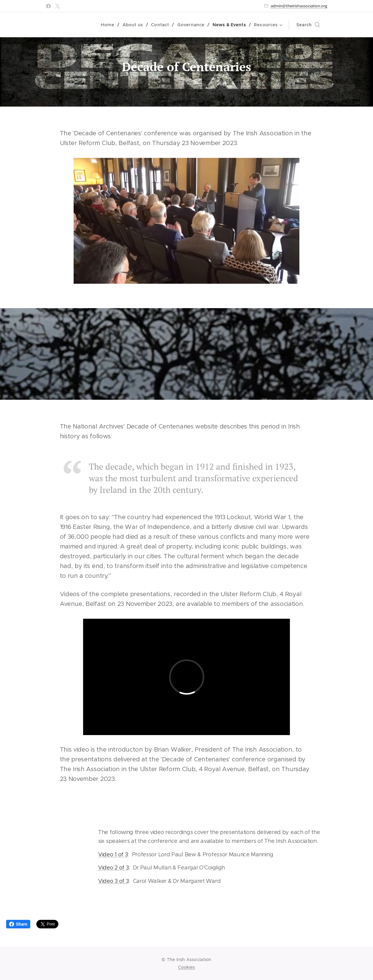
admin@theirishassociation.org (299, 6)
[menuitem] (111, 25)
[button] (308, 25)
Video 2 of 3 (113, 868)
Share (18, 924)
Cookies (187, 967)
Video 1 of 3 (113, 854)
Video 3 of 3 (113, 881)
